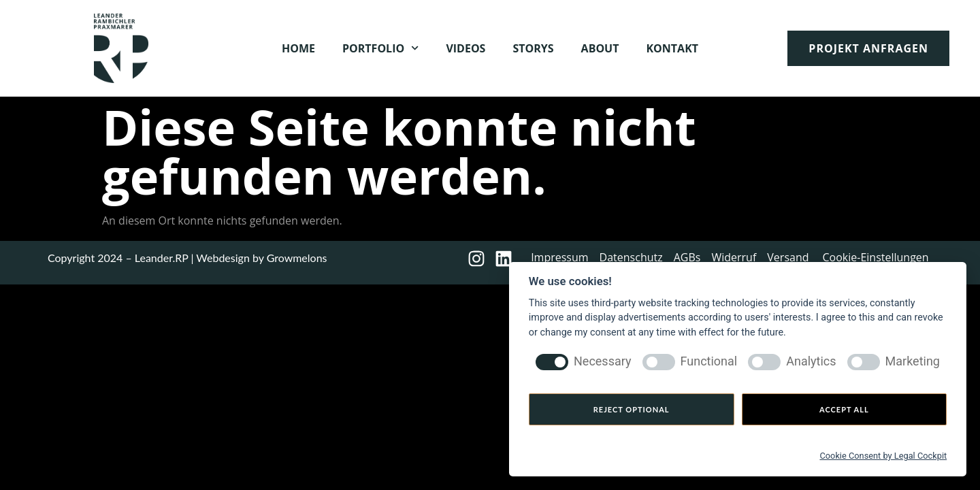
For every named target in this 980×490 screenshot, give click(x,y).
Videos (465, 48)
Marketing (913, 361)
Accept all (844, 409)
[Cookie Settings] (702, 454)
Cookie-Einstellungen (876, 257)
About (600, 48)
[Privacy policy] (568, 454)
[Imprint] (641, 454)
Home (298, 48)
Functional (709, 361)
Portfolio (380, 48)
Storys (533, 48)
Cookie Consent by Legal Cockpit (883, 456)
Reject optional (632, 409)
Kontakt (672, 48)
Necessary (603, 361)
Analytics (811, 361)
